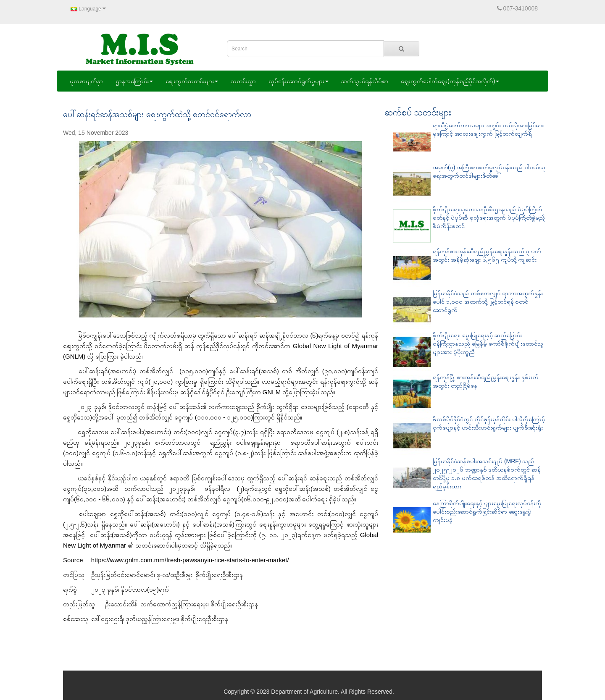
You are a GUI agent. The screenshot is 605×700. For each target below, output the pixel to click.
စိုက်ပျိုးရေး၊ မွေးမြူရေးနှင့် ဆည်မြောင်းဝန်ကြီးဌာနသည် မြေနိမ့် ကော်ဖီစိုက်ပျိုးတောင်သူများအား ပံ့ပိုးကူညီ (488, 343)
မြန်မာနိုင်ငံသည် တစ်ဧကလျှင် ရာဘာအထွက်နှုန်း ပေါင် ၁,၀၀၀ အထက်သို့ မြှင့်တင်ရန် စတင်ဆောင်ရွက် (488, 301)
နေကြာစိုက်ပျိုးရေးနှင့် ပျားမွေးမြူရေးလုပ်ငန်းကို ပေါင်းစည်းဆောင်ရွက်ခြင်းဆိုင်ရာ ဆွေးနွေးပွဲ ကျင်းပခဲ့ (487, 511)
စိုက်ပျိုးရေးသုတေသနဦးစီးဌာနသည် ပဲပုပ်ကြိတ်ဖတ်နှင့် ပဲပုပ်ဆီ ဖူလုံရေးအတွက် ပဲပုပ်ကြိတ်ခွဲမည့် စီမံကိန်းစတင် (489, 218)
